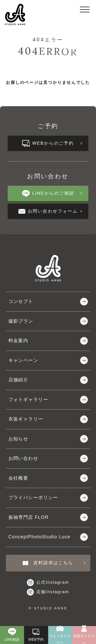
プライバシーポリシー (48, 498)
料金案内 (48, 341)
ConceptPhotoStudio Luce (48, 537)
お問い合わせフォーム (50, 211)
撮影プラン (48, 321)
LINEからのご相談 (52, 194)
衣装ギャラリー (48, 419)
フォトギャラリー (48, 400)
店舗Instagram (48, 592)
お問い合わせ (48, 459)
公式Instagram (48, 583)
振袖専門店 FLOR (48, 517)
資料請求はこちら (54, 563)
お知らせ (48, 439)
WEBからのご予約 (52, 143)
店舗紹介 (48, 380)
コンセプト (48, 302)
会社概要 (48, 478)
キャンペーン (48, 360)
